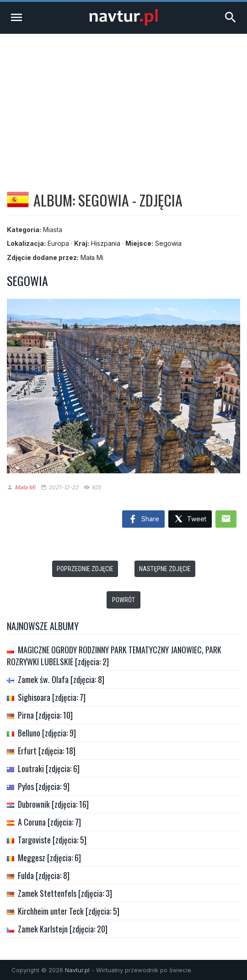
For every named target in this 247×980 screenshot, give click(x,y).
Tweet (190, 519)
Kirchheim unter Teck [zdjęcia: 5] (69, 911)
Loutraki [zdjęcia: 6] (49, 768)
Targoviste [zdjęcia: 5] (52, 840)
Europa (58, 243)
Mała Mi (92, 257)
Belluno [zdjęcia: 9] (47, 733)
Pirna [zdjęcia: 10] (45, 715)
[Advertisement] (123, 102)
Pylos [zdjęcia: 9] (44, 786)
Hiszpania (106, 243)
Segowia (168, 243)
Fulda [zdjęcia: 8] (44, 875)
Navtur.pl (77, 970)
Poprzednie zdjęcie (85, 569)
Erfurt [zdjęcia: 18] (47, 751)
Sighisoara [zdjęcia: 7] (52, 697)
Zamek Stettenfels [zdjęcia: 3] (65, 893)
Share (143, 519)
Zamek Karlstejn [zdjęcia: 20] (63, 929)
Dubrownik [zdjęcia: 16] (53, 804)
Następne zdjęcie (165, 569)
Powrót (123, 600)
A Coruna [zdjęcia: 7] (49, 822)
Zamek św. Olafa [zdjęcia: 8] (61, 679)
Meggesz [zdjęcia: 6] (49, 858)
